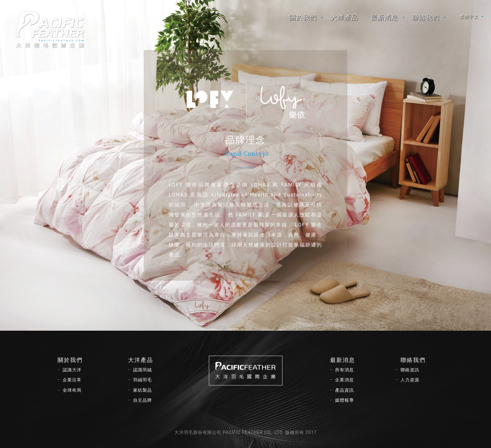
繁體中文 (469, 17)
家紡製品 (142, 390)
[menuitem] (304, 18)
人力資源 (410, 380)
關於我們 (303, 18)
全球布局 (72, 390)
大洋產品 (344, 18)
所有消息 (344, 370)
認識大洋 (72, 370)
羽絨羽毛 (142, 380)
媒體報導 (344, 400)
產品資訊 (344, 390)
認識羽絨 (142, 370)
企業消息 (344, 380)
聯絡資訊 (410, 370)
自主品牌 (142, 400)
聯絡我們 (426, 18)
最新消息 (385, 18)
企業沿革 (72, 380)
